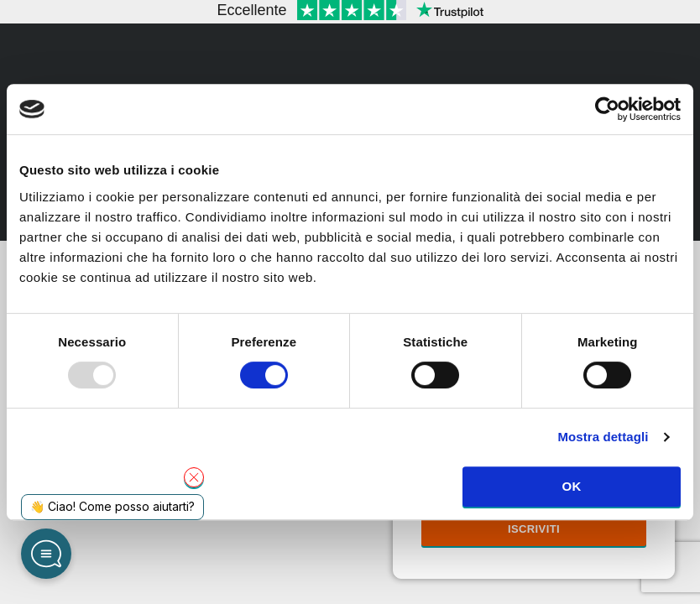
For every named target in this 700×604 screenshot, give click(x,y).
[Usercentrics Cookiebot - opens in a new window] (607, 109)
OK (571, 486)
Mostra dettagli (603, 437)
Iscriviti (534, 529)
